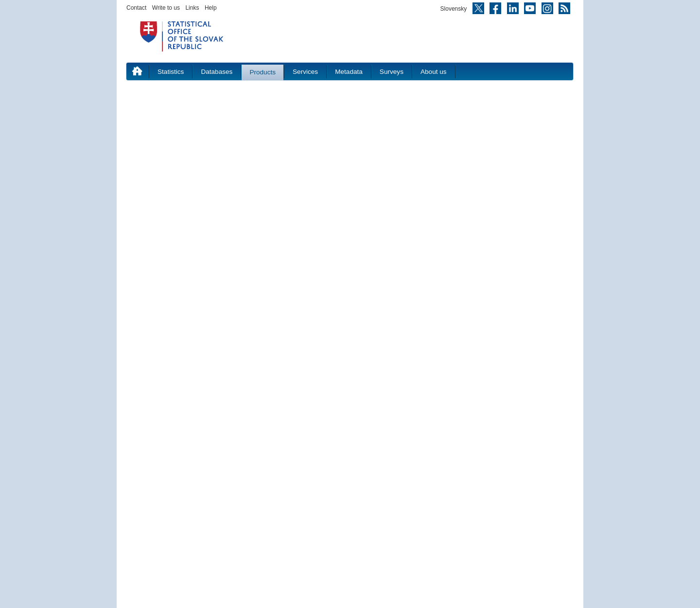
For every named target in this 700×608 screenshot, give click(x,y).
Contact (136, 8)
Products (262, 72)
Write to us (166, 8)
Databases (217, 72)
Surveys (392, 72)
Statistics (171, 72)
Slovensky (454, 9)
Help (211, 8)
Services (305, 72)
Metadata (349, 72)
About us (434, 72)
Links (192, 8)
